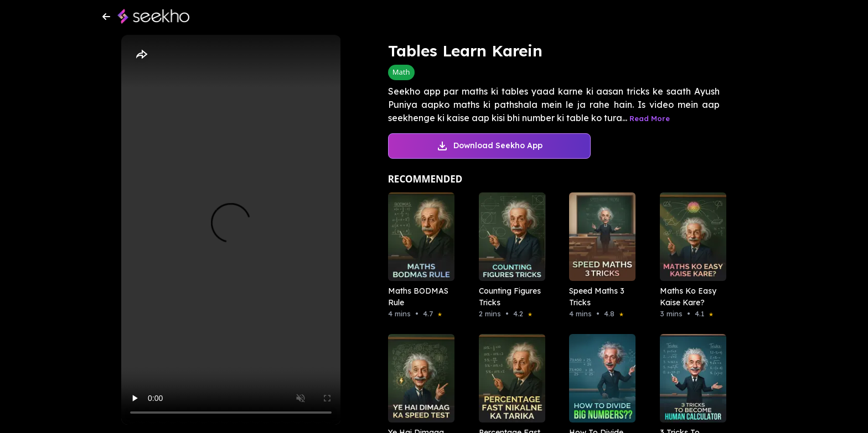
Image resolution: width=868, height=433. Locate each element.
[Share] (141, 55)
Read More (650, 118)
